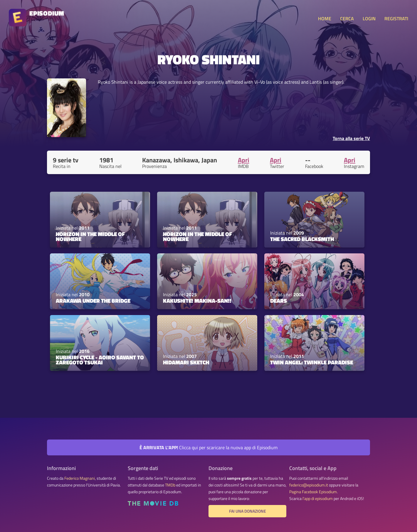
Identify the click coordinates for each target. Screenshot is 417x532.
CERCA (347, 18)
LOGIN (369, 18)
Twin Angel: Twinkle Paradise (312, 362)
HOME (325, 18)
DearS (279, 301)
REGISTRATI (396, 18)
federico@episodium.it (309, 485)
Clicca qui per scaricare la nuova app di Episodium (208, 447)
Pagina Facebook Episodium (313, 492)
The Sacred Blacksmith (302, 239)
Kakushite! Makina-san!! (197, 301)
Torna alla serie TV (351, 138)
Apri (244, 160)
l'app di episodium (318, 499)
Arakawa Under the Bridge (93, 301)
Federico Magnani (80, 478)
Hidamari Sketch (186, 362)
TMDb (170, 485)
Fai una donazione (248, 511)
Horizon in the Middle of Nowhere (90, 236)
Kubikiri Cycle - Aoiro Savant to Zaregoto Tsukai (100, 360)
